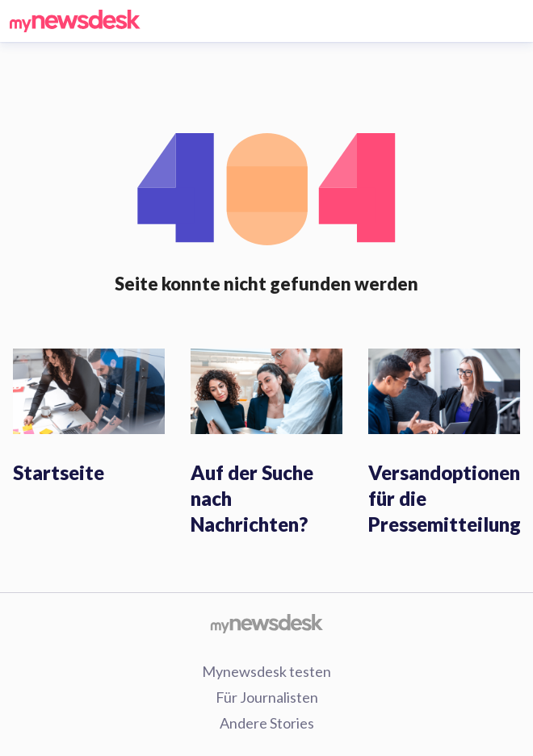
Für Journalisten (267, 697)
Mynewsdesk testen (266, 671)
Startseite (59, 472)
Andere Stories (267, 723)
